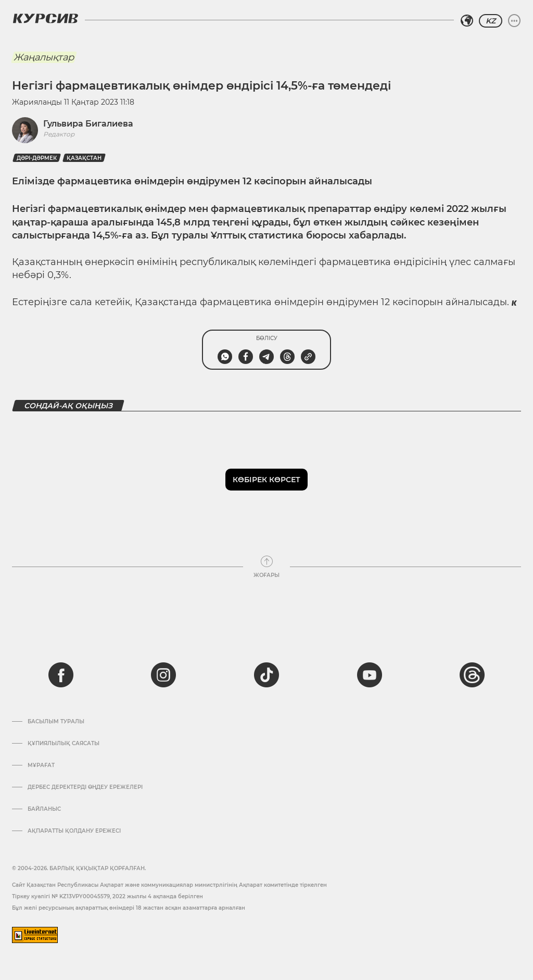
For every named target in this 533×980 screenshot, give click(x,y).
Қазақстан (84, 158)
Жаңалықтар (44, 57)
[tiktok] (266, 675)
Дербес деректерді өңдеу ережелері (85, 787)
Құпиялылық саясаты (64, 744)
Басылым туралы (56, 722)
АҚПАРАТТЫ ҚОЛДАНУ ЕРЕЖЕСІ (74, 831)
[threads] (472, 675)
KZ (491, 21)
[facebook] (61, 675)
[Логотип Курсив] (45, 18)
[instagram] (163, 675)
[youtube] (370, 675)
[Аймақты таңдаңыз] (467, 21)
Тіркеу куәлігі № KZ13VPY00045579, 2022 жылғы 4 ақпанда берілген (107, 896)
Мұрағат (41, 765)
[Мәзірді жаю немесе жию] (514, 21)
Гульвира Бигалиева (88, 124)
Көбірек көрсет (266, 480)
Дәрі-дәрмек (37, 158)
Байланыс (44, 809)
